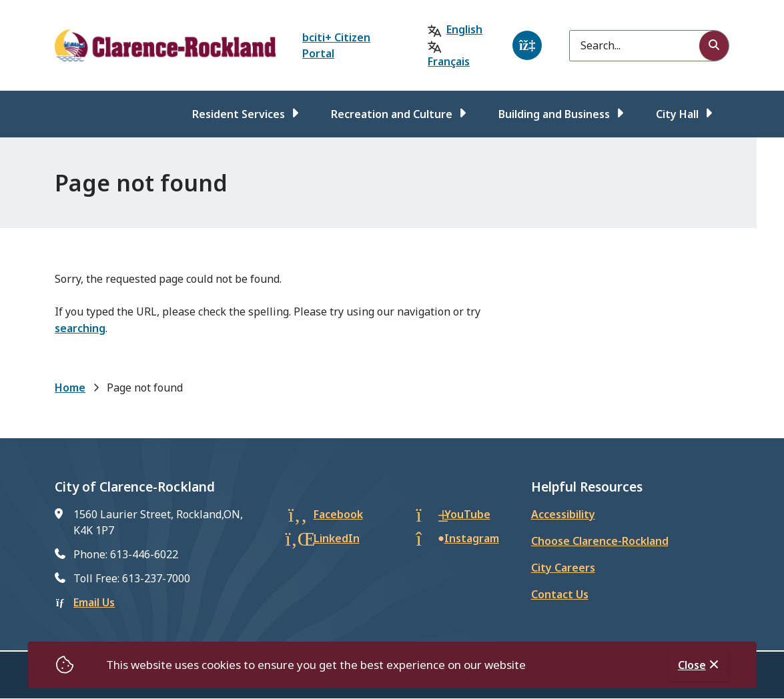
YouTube (467, 514)
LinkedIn (337, 538)
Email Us (94, 602)
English (464, 29)
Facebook (338, 514)
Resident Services (239, 114)
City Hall (677, 114)
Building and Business (554, 114)
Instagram (472, 538)
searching (80, 328)
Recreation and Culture (392, 114)
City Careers (563, 568)
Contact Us (560, 594)
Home (70, 388)
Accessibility (563, 514)
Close (692, 665)
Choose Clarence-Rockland (600, 541)
